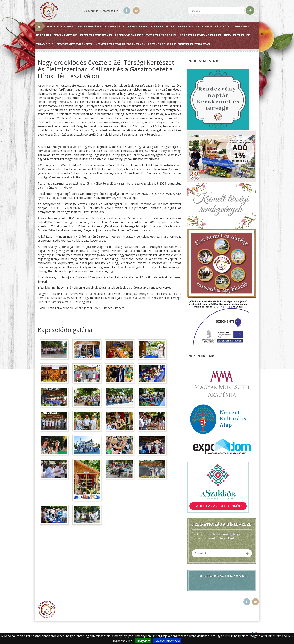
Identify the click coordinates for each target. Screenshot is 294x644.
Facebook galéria (129, 35)
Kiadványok (115, 26)
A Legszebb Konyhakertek (200, 35)
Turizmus (241, 26)
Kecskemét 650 (66, 35)
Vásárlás (185, 26)
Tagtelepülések (89, 26)
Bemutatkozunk (60, 26)
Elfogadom (143, 641)
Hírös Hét (44, 35)
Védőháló (222, 26)
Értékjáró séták (162, 44)
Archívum (204, 26)
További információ (167, 641)
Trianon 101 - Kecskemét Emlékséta (64, 44)
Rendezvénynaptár (194, 44)
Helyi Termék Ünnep (96, 35)
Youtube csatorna (161, 35)
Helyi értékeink (237, 35)
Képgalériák (138, 26)
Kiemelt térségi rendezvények (120, 44)
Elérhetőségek (163, 26)
